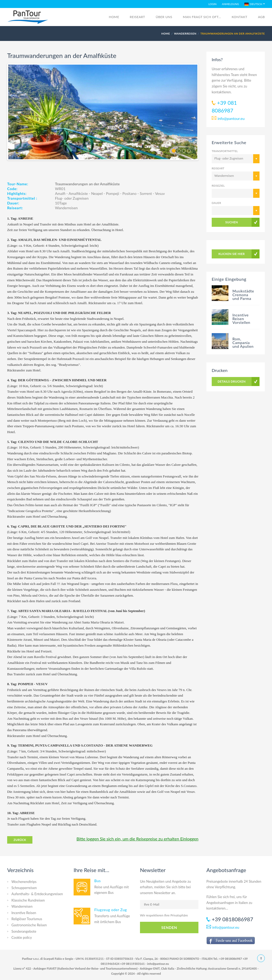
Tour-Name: (18, 184)
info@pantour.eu (231, 118)
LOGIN (213, 4)
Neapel (97, 193)
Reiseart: (15, 208)
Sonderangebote (24, 931)
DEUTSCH (253, 4)
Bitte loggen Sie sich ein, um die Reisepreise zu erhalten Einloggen (137, 839)
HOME (166, 33)
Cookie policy (22, 937)
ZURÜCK (20, 840)
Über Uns (164, 17)
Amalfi (60, 193)
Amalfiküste (78, 193)
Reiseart (218, 168)
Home (114, 17)
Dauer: (13, 203)
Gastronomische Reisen (29, 925)
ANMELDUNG (230, 4)
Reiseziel (218, 186)
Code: (12, 189)
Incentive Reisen (24, 913)
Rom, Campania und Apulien (243, 343)
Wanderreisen (185, 33)
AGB (261, 17)
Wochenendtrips (24, 882)
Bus (97, 881)
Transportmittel (225, 151)
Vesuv (160, 193)
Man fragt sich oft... (202, 17)
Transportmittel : (22, 198)
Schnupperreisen (24, 888)
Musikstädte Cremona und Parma (243, 295)
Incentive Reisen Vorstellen (241, 319)
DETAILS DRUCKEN (232, 381)
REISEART (138, 17)
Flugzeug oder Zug (111, 910)
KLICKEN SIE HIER (231, 254)
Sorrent (146, 193)
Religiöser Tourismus (27, 919)
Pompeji (112, 193)
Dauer (216, 203)
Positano (129, 193)
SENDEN (169, 927)
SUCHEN (231, 222)
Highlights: (17, 193)
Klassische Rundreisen (28, 900)
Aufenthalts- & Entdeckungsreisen (37, 894)
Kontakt (239, 17)
